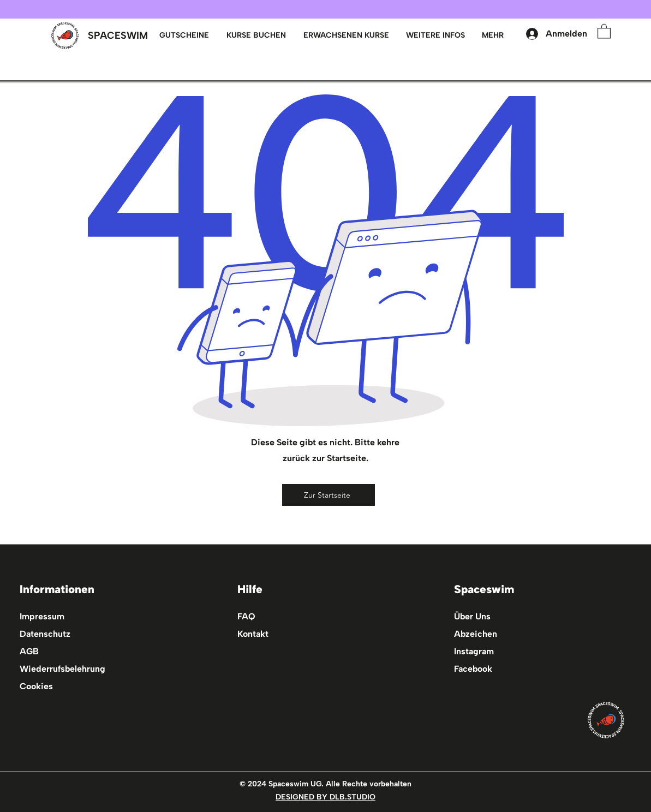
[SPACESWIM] (118, 36)
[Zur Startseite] (329, 495)
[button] (346, 35)
